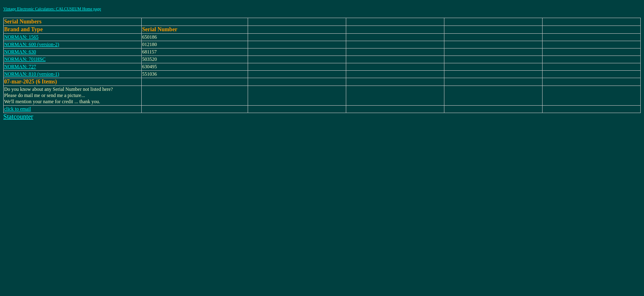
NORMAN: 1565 (21, 37)
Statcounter (18, 117)
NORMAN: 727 (20, 67)
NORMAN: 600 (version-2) (32, 44)
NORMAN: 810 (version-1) (32, 74)
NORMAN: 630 (20, 52)
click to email (17, 109)
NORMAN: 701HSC (25, 59)
